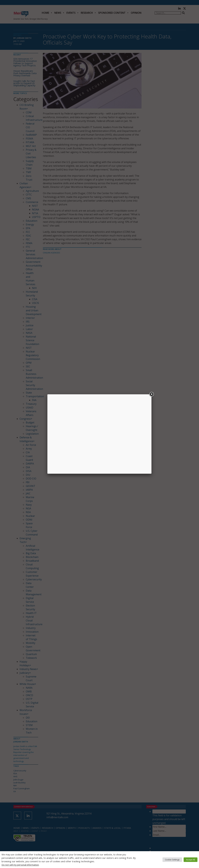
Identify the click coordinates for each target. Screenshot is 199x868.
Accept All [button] (191, 860)
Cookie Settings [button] (172, 860)
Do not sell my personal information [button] (20, 865)
